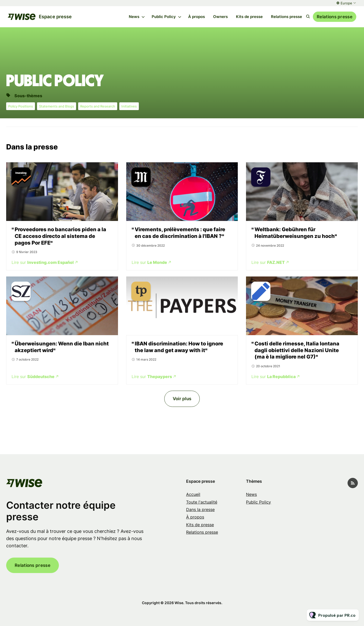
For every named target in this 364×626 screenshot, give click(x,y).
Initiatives (129, 106)
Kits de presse (249, 17)
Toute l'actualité (202, 502)
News (134, 17)
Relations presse (286, 17)
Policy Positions (21, 106)
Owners (220, 17)
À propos (197, 17)
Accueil (193, 494)
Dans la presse (200, 509)
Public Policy (164, 17)
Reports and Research (98, 106)
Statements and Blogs (57, 106)
